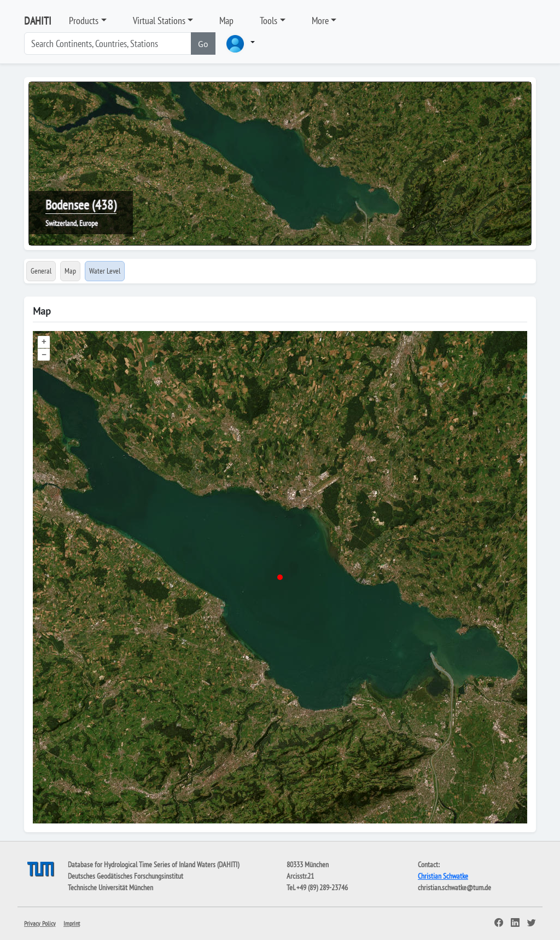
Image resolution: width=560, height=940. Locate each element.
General (41, 271)
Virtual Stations (159, 21)
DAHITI (38, 21)
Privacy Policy (40, 923)
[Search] (108, 43)
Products (84, 21)
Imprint (72, 923)
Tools (269, 21)
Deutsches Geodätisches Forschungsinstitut (126, 876)
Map (226, 21)
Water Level (105, 271)
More (320, 21)
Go (203, 44)
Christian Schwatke (443, 876)
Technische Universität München (110, 887)
